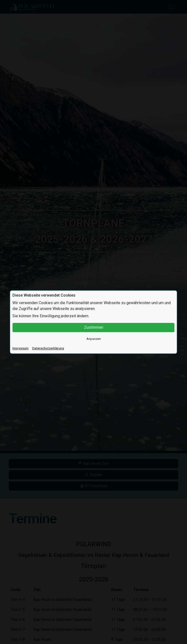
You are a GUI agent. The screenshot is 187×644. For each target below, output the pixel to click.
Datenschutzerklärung (48, 348)
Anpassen (94, 339)
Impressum (20, 348)
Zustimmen (94, 327)
